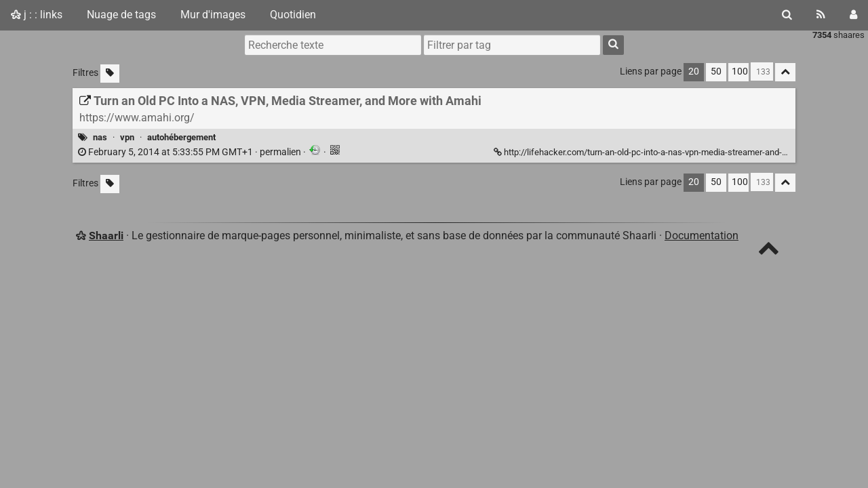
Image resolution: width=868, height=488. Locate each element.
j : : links (37, 15)
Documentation (702, 236)
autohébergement (181, 137)
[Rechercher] (787, 15)
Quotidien (293, 15)
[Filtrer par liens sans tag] (110, 74)
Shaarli (106, 236)
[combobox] (512, 45)
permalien (191, 152)
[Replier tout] (785, 72)
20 (694, 72)
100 (740, 72)
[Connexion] (853, 15)
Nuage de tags (121, 15)
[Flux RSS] (821, 15)
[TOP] (769, 251)
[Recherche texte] (333, 45)
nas (100, 137)
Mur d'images (213, 15)
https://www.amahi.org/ (137, 118)
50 (716, 72)
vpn (127, 137)
